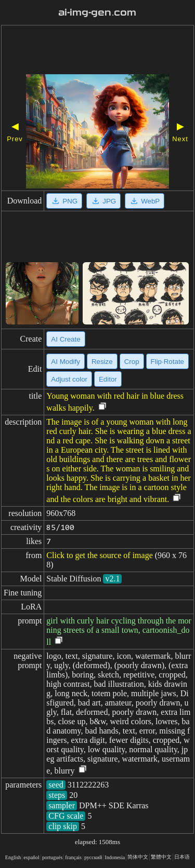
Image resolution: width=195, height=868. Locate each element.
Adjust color (69, 379)
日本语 (182, 857)
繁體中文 (161, 857)
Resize (102, 362)
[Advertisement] (97, 51)
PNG (64, 201)
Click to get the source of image (99, 555)
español (31, 857)
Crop (132, 362)
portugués (52, 857)
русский (93, 857)
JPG (103, 201)
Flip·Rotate (167, 362)
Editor (108, 379)
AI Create (66, 339)
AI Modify (66, 362)
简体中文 (138, 857)
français (73, 857)
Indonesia (115, 857)
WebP (145, 201)
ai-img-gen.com (97, 12)
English (13, 857)
